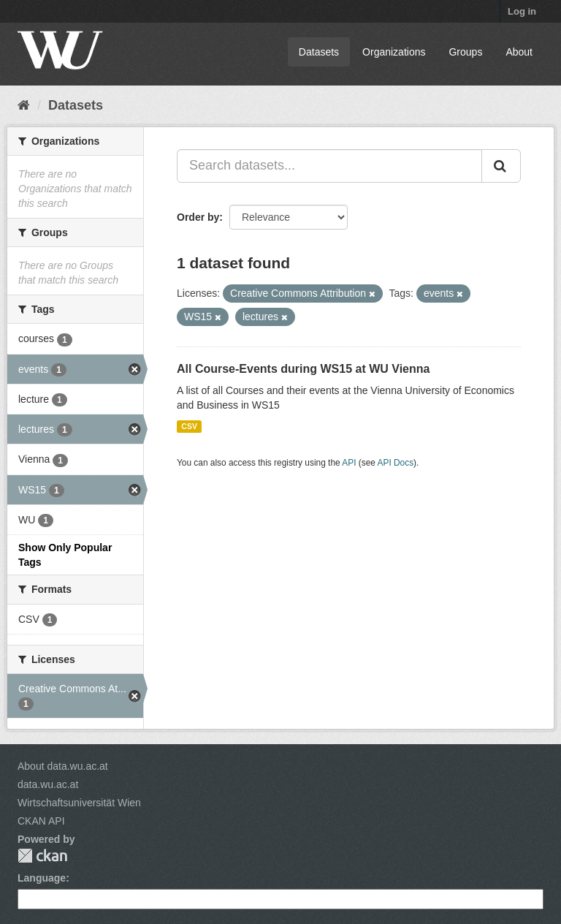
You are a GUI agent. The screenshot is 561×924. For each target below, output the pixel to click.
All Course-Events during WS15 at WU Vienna (303, 369)
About (519, 52)
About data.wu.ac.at (63, 766)
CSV (189, 426)
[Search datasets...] (329, 166)
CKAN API (41, 821)
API (349, 463)
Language (42, 878)
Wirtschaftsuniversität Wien (79, 803)
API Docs (396, 463)
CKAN (42, 856)
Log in (522, 11)
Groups (465, 52)
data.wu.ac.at (48, 784)
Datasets (319, 52)
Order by (198, 217)
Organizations (394, 52)
